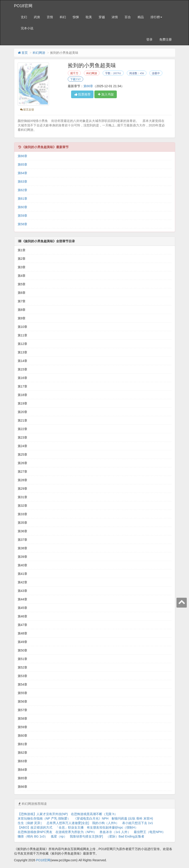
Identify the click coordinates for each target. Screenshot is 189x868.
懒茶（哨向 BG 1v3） (33, 836)
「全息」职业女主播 (70, 827)
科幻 (63, 17)
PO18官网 (23, 6)
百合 (128, 17)
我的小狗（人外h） (106, 823)
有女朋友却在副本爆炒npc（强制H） (112, 827)
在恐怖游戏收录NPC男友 (35, 832)
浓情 (115, 17)
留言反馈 (27, 110)
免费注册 (166, 39)
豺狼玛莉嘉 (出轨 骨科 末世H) (132, 818)
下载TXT (75, 79)
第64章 (23, 173)
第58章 (23, 224)
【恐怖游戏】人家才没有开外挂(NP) (43, 814)
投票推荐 (82, 94)
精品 (141, 17)
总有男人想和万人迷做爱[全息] (68, 823)
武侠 (37, 17)
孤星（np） (59, 836)
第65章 (23, 165)
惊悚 (76, 17)
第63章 (23, 182)
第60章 (23, 207)
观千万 (74, 73)
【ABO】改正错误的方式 (35, 827)
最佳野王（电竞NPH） (150, 832)
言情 (50, 17)
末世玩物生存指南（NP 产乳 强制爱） (44, 818)
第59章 (23, 216)
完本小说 (27, 28)
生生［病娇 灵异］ (31, 823)
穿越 (102, 17)
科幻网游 (39, 53)
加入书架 (106, 94)
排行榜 (156, 17)
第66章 (88, 86)
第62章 (23, 190)
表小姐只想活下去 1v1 (138, 823)
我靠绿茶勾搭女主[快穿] (86, 836)
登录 (149, 39)
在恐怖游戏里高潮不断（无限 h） (94, 814)
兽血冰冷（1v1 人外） (115, 832)
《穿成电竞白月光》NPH (91, 818)
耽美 (89, 17)
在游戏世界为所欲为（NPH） (76, 832)
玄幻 (24, 17)
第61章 (23, 199)
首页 (23, 53)
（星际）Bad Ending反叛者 (125, 836)
